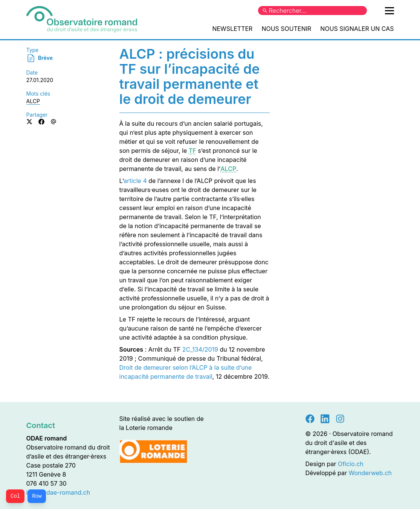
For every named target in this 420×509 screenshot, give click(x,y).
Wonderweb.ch (370, 473)
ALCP (33, 101)
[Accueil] (82, 20)
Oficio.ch (351, 464)
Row (37, 496)
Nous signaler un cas (357, 29)
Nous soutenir (286, 29)
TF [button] (192, 151)
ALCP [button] (228, 169)
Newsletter (232, 29)
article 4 (135, 181)
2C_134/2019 (200, 349)
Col (15, 496)
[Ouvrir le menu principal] (389, 11)
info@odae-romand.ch (58, 492)
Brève (40, 58)
